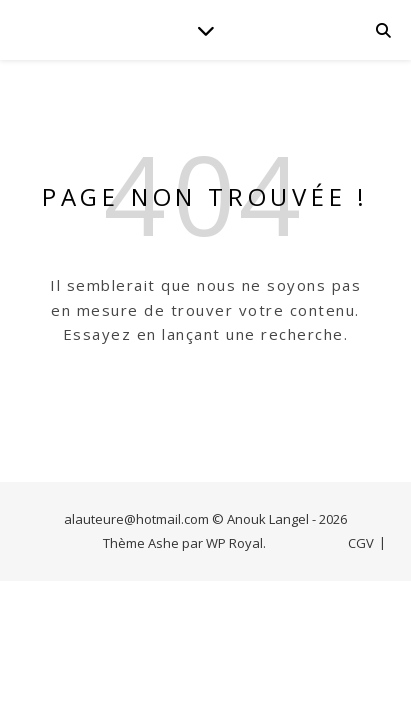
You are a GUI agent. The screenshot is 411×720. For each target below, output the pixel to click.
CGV (361, 543)
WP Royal (234, 543)
